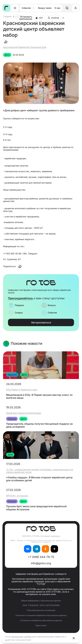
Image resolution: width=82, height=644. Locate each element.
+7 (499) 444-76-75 (41, 557)
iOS (39, 18)
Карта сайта (41, 625)
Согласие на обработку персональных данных (41, 620)
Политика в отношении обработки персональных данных (41, 615)
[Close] (63, 18)
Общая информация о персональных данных (41, 601)
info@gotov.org (41, 563)
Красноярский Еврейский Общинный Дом (25, 47)
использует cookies (21, 637)
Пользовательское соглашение (41, 610)
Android (53, 18)
